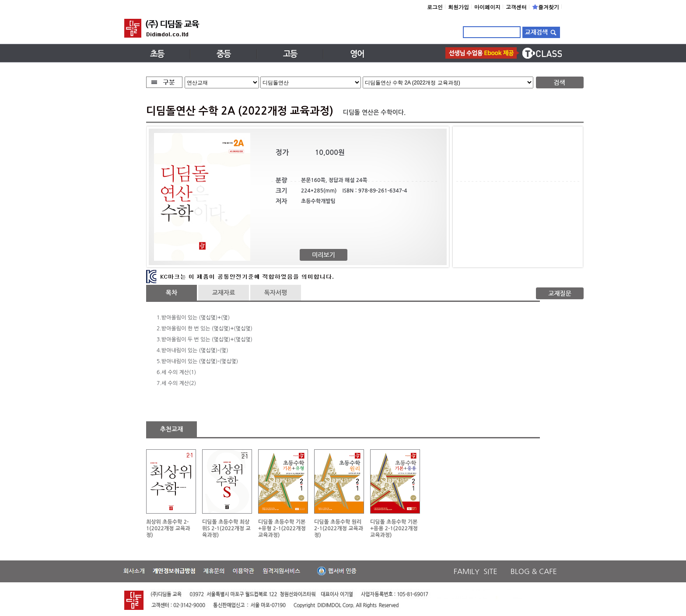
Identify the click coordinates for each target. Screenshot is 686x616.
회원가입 (458, 7)
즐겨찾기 (546, 7)
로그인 (435, 7)
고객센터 (516, 7)
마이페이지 (487, 7)
